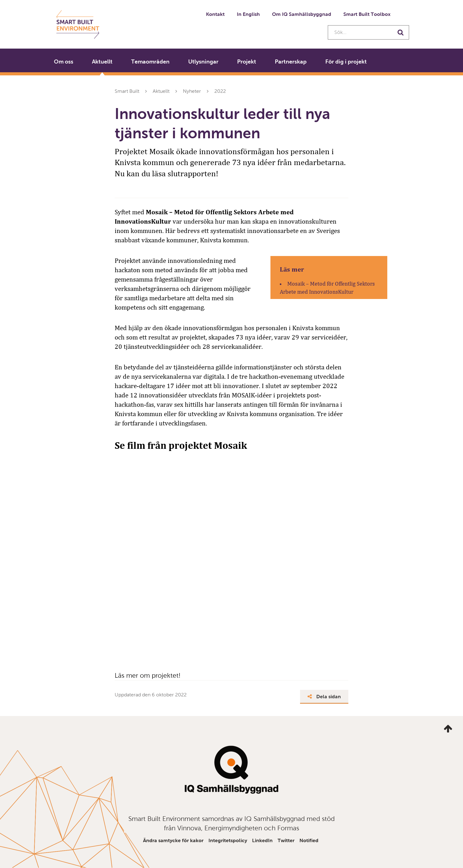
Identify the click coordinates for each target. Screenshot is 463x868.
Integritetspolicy (228, 840)
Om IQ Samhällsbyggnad (302, 14)
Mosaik (157, 212)
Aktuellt (102, 62)
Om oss (64, 62)
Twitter (286, 840)
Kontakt (215, 14)
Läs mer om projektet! (148, 675)
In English (248, 14)
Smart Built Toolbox (367, 14)
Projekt (247, 62)
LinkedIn (262, 840)
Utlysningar (203, 62)
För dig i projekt (346, 62)
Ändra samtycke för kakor (173, 840)
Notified (309, 840)
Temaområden (150, 62)
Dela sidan (324, 697)
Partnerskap (291, 62)
